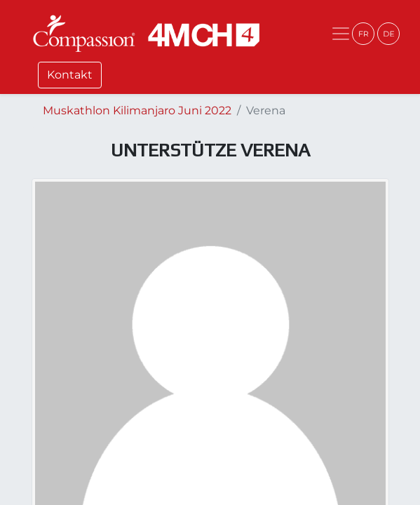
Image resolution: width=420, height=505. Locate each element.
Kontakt (70, 75)
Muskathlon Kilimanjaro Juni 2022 (137, 110)
